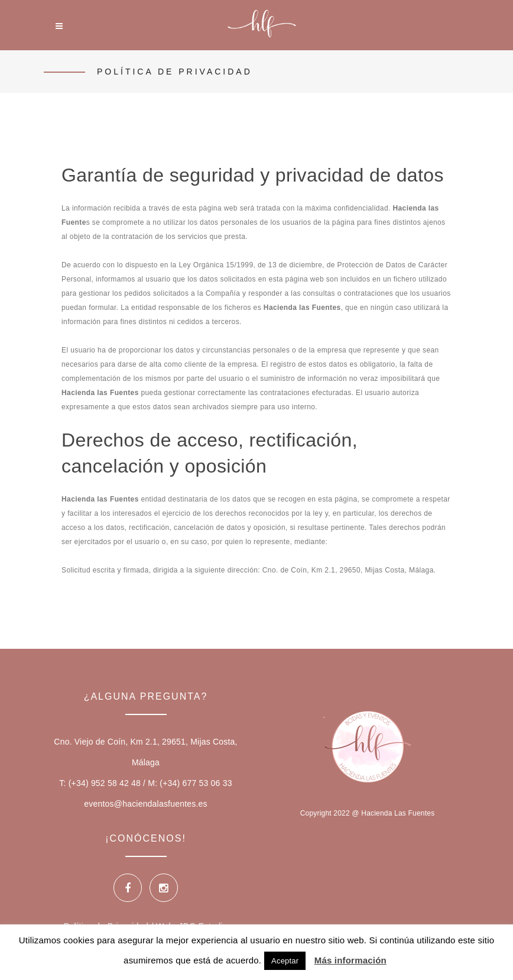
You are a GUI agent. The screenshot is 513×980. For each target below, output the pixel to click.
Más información (350, 960)
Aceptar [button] (285, 961)
